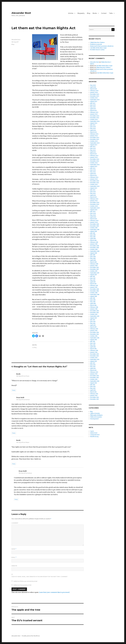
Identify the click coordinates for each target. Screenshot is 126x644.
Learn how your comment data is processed (54, 592)
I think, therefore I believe (97, 42)
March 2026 (93, 89)
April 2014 (93, 347)
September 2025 (95, 100)
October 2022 (94, 163)
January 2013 (94, 374)
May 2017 (93, 280)
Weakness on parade (96, 44)
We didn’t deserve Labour (97, 50)
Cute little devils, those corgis (98, 48)
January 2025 (94, 114)
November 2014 (94, 334)
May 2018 (93, 258)
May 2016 (93, 302)
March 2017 (93, 284)
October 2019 (94, 228)
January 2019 (94, 244)
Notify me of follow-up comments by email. (25, 581)
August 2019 (93, 231)
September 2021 (95, 186)
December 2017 (94, 267)
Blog (89, 13)
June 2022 (93, 170)
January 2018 (94, 266)
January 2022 (94, 179)
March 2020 (94, 219)
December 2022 (95, 159)
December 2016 (94, 289)
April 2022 (93, 174)
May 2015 (93, 323)
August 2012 (94, 383)
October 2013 (94, 358)
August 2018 (94, 253)
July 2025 (93, 103)
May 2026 (93, 85)
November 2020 (95, 204)
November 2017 (94, 269)
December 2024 (95, 116)
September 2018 (95, 251)
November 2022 (95, 161)
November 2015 (94, 313)
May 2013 (93, 367)
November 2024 (95, 118)
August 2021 (94, 188)
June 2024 (93, 127)
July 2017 (93, 277)
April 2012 (93, 390)
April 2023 (93, 152)
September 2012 (95, 381)
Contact (104, 13)
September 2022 (95, 165)
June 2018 (93, 257)
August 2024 (94, 123)
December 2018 (94, 246)
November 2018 (94, 248)
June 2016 (93, 300)
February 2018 (94, 264)
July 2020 (93, 212)
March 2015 (93, 327)
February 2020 (94, 221)
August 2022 (94, 166)
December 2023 (95, 138)
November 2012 (94, 378)
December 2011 (94, 397)
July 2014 (93, 341)
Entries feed (94, 433)
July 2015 (93, 320)
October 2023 (94, 141)
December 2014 (94, 332)
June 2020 (93, 213)
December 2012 (94, 376)
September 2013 (95, 360)
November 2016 (94, 291)
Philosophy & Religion (96, 415)
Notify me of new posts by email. (23, 585)
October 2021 (94, 184)
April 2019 (93, 239)
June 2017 (93, 278)
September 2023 (95, 143)
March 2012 (93, 392)
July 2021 (93, 190)
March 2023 (93, 154)
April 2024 (93, 130)
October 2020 (94, 206)
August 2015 (93, 318)
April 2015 (93, 325)
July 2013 (93, 363)
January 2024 (94, 136)
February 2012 (94, 394)
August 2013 (94, 361)
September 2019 (95, 230)
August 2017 (93, 275)
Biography (81, 13)
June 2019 (93, 235)
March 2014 (93, 349)
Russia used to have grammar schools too (102, 46)
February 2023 (94, 156)
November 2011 (94, 399)
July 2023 (93, 147)
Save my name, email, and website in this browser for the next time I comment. (40, 577)
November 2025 (95, 96)
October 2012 (94, 379)
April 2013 (93, 369)
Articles (71, 13)
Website (14, 566)
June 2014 (93, 343)
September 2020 (95, 208)
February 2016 (94, 307)
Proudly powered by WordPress (31, 636)
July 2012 (93, 385)
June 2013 (93, 365)
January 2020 (94, 222)
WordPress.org (94, 437)
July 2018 (93, 255)
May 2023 (93, 150)
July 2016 (93, 298)
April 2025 (93, 109)
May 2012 (93, 388)
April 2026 (93, 87)
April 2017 (93, 282)
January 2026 (94, 92)
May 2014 (93, 345)
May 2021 (93, 194)
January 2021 (94, 201)
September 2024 (95, 121)
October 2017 (94, 271)
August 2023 (94, 145)
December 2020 (95, 203)
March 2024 (94, 132)
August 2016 (93, 296)
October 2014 (94, 336)
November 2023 (95, 139)
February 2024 (94, 134)
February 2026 (94, 91)
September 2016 (95, 295)
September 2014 (95, 338)
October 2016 (94, 293)
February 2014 (94, 350)
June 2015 (93, 322)
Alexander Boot (21, 13)
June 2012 (93, 387)
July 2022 (93, 168)
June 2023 (93, 148)
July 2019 (93, 233)
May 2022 (93, 172)
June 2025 (93, 105)
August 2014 (94, 340)
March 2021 (93, 197)
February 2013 (94, 372)
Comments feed (95, 435)
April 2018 (93, 260)
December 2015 (94, 311)
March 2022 (93, 175)
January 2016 (94, 309)
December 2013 (94, 354)
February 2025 (94, 112)
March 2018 (93, 262)
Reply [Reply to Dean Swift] (14, 433)
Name (14, 549)
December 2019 (94, 224)
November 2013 (94, 356)
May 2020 (93, 215)
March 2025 (93, 111)
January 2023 (94, 157)
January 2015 (94, 331)
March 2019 (93, 240)
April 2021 (93, 195)
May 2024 (93, 129)
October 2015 (94, 314)
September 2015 (95, 316)
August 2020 (94, 210)
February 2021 (94, 199)
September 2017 (95, 273)
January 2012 (94, 396)
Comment (15, 523)
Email (14, 557)
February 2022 (94, 177)
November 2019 (94, 226)
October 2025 (94, 98)
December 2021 (95, 181)
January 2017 (94, 287)
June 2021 (93, 192)
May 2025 (93, 107)
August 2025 (94, 102)
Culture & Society (95, 413)
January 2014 (94, 352)
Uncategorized (94, 419)
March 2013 (93, 370)
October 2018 (94, 249)
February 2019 (94, 242)
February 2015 (94, 329)
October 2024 (94, 120)
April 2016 (93, 304)
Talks (111, 13)
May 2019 (93, 237)
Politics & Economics (96, 417)
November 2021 (94, 183)
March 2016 (93, 305)
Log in (92, 431)
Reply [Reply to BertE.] (14, 390)
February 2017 (94, 286)
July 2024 (93, 125)
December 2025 (95, 94)
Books (95, 13)
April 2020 (93, 217)
